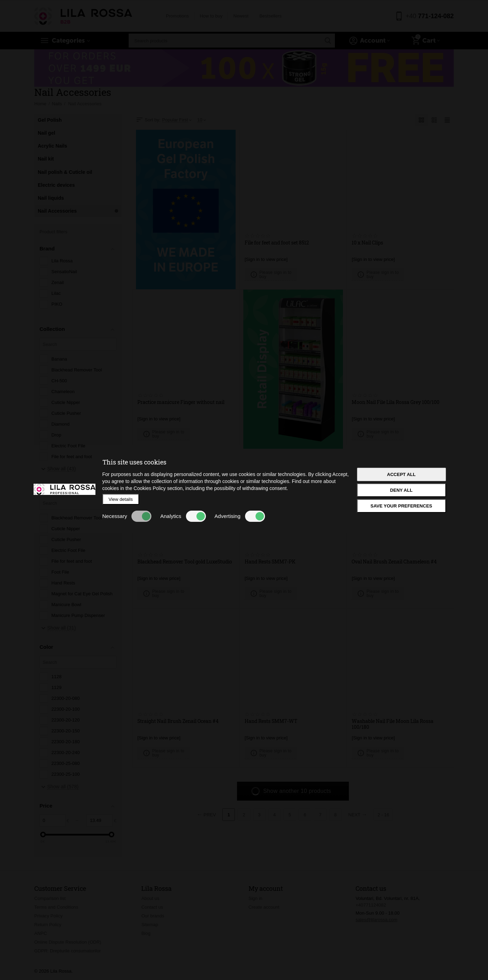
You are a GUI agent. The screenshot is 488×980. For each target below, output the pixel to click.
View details (121, 499)
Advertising (240, 516)
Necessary (127, 516)
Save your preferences (401, 506)
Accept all (401, 474)
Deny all (401, 490)
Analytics (183, 516)
